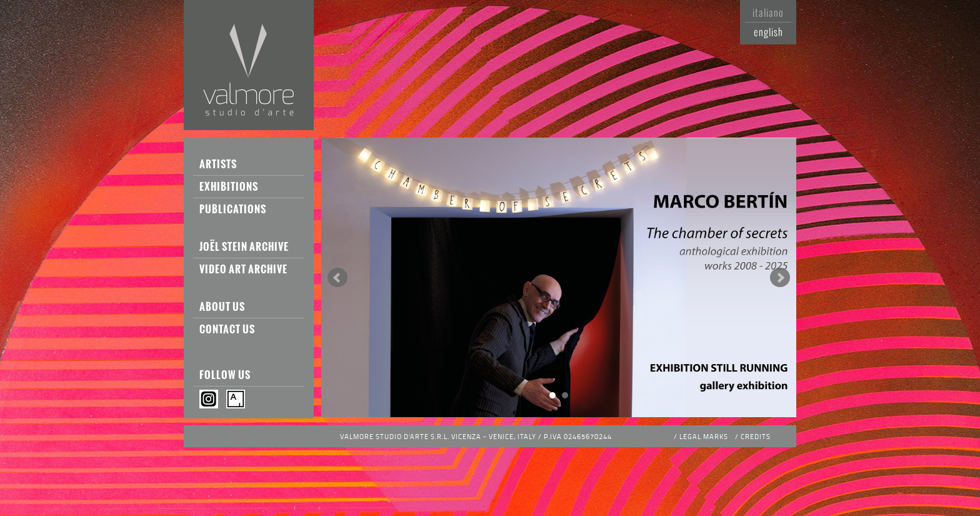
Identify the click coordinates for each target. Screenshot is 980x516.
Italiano (768, 13)
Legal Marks (704, 436)
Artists (218, 164)
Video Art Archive (243, 269)
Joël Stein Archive (244, 246)
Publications (233, 209)
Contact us (227, 329)
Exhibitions (229, 186)
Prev (337, 278)
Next (780, 278)
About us (222, 306)
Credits (756, 436)
